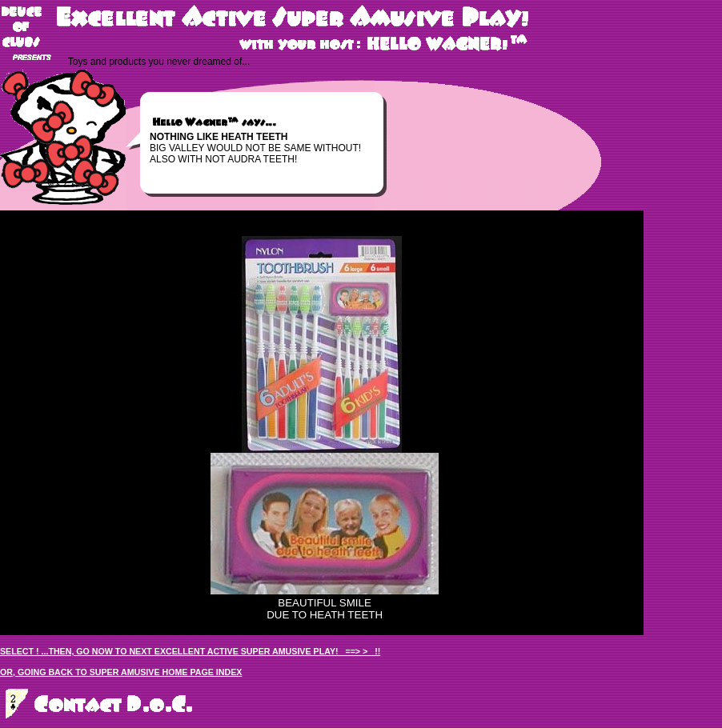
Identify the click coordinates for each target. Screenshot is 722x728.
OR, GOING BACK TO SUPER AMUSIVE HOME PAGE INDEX (121, 672)
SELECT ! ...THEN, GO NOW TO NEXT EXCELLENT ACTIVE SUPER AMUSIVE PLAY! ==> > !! (190, 651)
